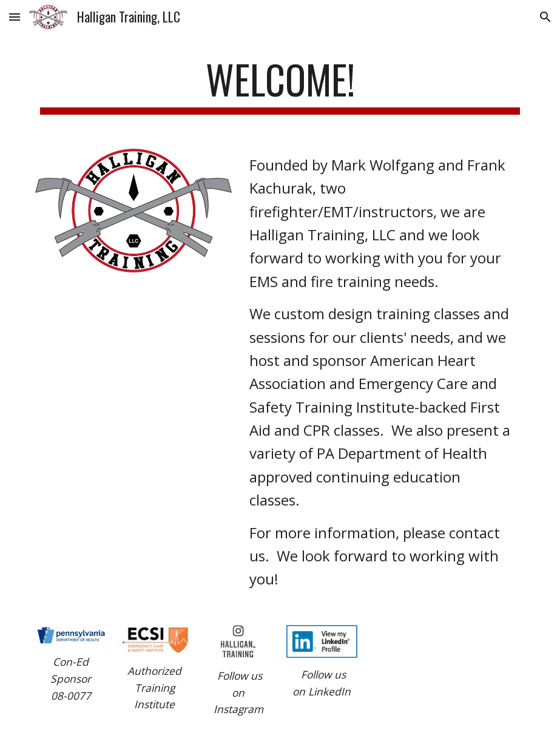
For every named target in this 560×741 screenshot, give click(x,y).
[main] (280, 85)
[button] (15, 17)
